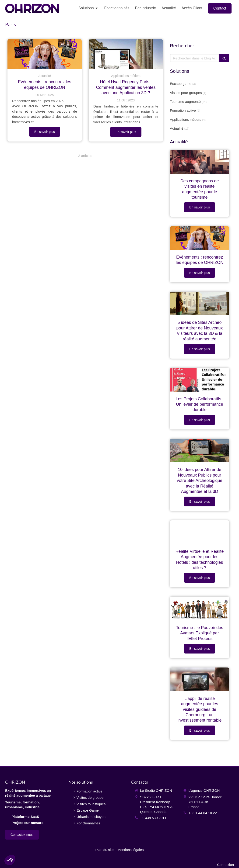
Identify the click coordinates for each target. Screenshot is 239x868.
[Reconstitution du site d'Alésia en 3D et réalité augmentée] (200, 304)
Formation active (183, 110)
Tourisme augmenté (185, 102)
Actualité (177, 128)
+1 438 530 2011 (153, 818)
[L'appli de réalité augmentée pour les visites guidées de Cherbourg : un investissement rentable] (200, 679)
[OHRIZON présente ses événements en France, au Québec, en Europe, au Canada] (45, 54)
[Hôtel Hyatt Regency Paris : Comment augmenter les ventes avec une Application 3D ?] (126, 54)
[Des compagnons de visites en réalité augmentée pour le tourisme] (200, 162)
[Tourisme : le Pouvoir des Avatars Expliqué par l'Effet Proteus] (200, 609)
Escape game (181, 84)
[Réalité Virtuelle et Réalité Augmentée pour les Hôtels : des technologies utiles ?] (200, 532)
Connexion (225, 865)
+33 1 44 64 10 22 (203, 813)
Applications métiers (186, 119)
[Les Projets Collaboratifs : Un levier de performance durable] (200, 380)
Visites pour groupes (186, 93)
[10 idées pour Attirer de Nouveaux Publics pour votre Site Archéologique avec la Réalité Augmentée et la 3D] (200, 451)
